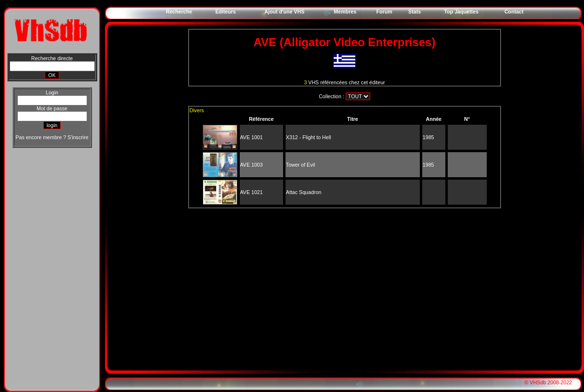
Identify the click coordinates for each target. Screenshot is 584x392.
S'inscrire (78, 137)
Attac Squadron (304, 192)
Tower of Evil (300, 165)
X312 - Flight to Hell (309, 137)
